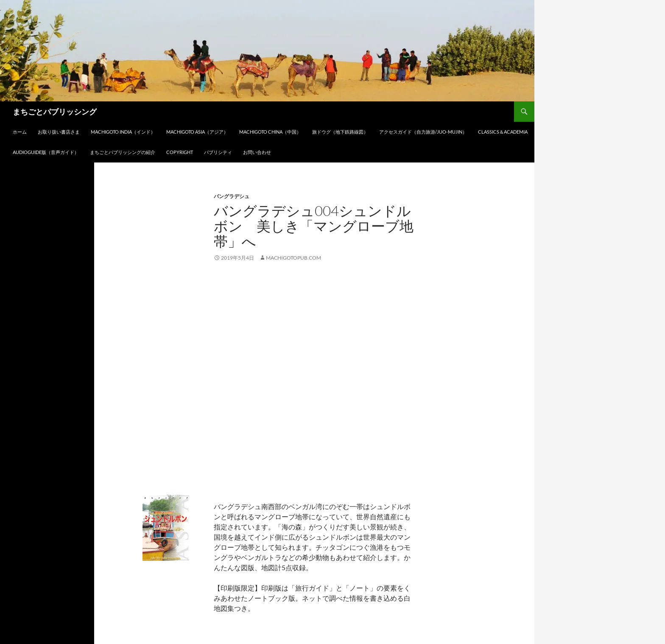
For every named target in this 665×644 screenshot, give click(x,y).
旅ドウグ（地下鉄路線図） (340, 132)
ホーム (20, 132)
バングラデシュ (232, 196)
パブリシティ (218, 152)
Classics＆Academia (503, 132)
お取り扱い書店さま (59, 132)
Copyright (180, 152)
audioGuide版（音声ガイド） (46, 152)
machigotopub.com (293, 258)
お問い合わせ (257, 152)
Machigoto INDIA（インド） (123, 132)
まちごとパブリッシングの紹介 (123, 152)
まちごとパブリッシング (55, 112)
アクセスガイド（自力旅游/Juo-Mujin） (423, 132)
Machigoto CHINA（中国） (270, 132)
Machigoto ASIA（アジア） (197, 132)
